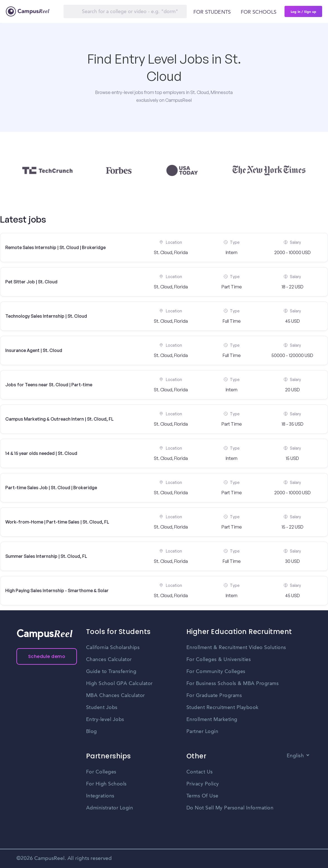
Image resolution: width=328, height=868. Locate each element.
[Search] (125, 11)
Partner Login (202, 732)
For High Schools (106, 784)
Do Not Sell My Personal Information (230, 808)
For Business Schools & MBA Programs (233, 684)
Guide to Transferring (111, 672)
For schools (259, 12)
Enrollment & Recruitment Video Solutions (236, 648)
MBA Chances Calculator (116, 696)
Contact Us (200, 772)
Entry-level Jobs (105, 720)
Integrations (100, 796)
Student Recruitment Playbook (223, 708)
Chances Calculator (109, 660)
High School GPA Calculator (119, 684)
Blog (92, 732)
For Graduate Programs (214, 696)
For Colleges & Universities (219, 660)
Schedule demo (47, 656)
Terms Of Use (202, 796)
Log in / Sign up (303, 11)
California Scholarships (113, 648)
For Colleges (101, 772)
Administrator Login (110, 808)
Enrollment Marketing (212, 720)
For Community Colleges (216, 672)
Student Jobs (102, 708)
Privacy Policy (203, 784)
